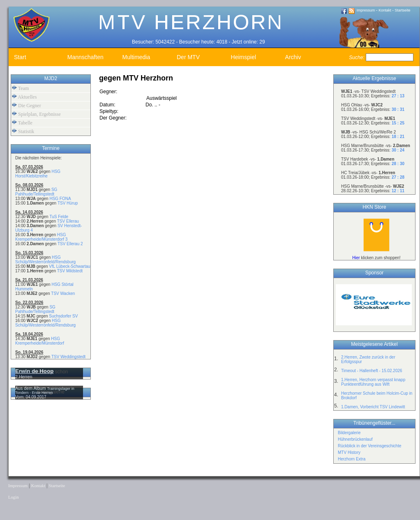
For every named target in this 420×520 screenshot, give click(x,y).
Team (20, 88)
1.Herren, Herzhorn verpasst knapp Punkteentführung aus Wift (373, 382)
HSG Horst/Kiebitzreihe (38, 174)
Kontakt (385, 10)
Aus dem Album (31, 388)
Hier (356, 258)
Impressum (366, 10)
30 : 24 (398, 150)
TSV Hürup (68, 203)
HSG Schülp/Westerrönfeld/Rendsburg (45, 260)
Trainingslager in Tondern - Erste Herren (45, 391)
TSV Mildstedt (70, 271)
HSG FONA (60, 199)
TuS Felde (59, 217)
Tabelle (22, 123)
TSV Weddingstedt (68, 357)
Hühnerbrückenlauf (355, 439)
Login (13, 497)
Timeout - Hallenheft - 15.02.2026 (372, 371)
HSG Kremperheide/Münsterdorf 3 (41, 237)
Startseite (403, 10)
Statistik (23, 131)
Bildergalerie (349, 433)
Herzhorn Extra (352, 459)
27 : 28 (398, 177)
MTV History (349, 452)
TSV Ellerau (68, 221)
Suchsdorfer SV (63, 316)
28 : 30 (398, 164)
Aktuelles (24, 97)
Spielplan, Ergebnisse (36, 114)
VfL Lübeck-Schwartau (69, 266)
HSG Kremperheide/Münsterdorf (40, 341)
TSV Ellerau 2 (70, 244)
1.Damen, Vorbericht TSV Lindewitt (373, 407)
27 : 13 (398, 96)
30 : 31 (398, 109)
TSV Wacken (63, 293)
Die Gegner (27, 105)
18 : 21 (398, 137)
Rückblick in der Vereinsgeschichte (370, 446)
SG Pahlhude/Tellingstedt (36, 192)
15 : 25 (398, 123)
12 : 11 (398, 191)
